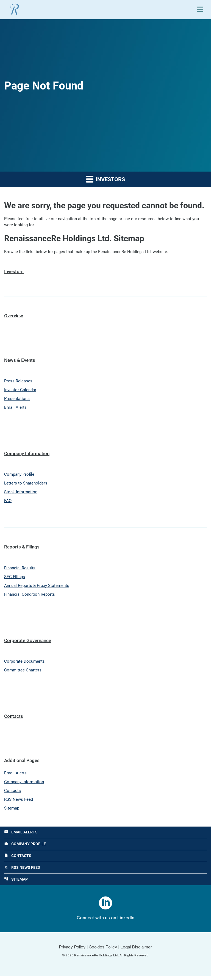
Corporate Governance (28, 642)
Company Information (27, 455)
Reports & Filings (22, 548)
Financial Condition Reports (30, 597)
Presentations (17, 400)
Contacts (14, 719)
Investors (14, 272)
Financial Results (20, 570)
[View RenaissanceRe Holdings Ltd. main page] (15, 9)
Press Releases (18, 382)
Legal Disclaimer (137, 951)
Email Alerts (15, 408)
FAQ (8, 503)
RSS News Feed (19, 802)
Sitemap (12, 811)
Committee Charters (23, 673)
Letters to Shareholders (26, 485)
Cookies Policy (103, 951)
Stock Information (21, 494)
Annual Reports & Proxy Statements (37, 587)
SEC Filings (15, 579)
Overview (14, 316)
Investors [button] (105, 179)
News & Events (20, 360)
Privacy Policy (71, 951)
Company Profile (19, 476)
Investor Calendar (20, 391)
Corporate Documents (24, 664)
